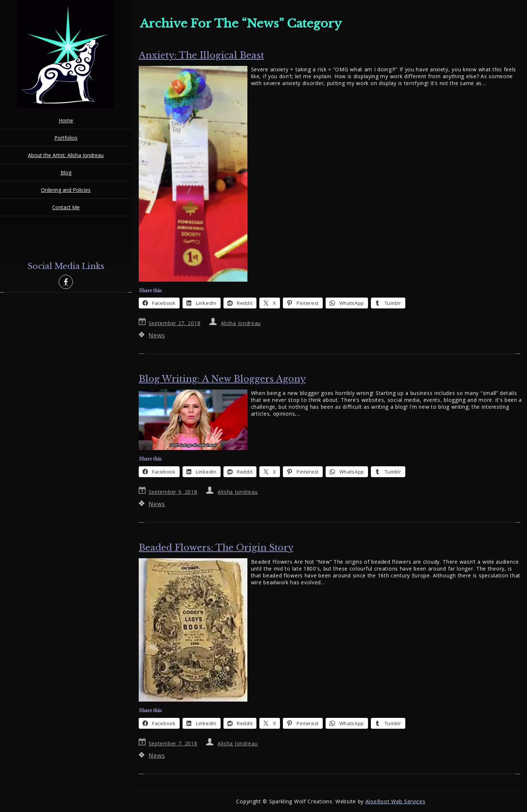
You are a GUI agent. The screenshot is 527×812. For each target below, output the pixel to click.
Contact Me (66, 207)
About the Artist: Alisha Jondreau (66, 155)
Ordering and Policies (66, 190)
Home (66, 120)
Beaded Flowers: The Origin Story (216, 548)
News (157, 335)
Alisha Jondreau (241, 323)
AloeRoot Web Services (396, 801)
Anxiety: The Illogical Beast (201, 55)
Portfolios (66, 138)
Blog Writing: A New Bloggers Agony (222, 379)
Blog (66, 173)
